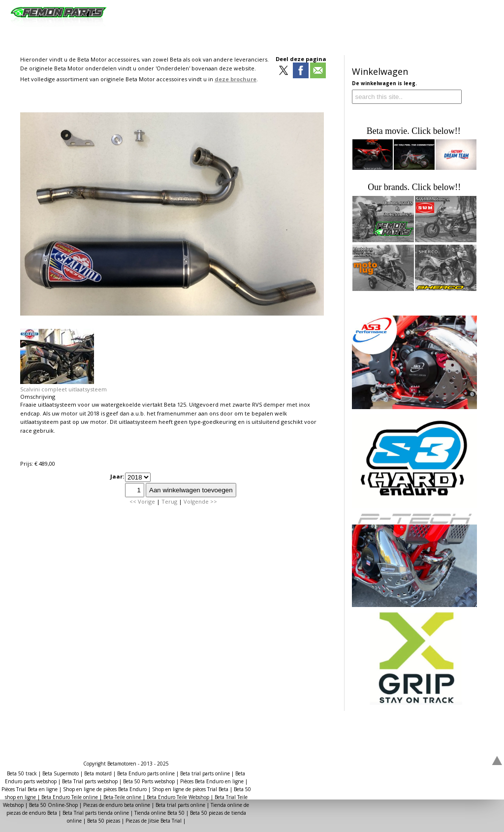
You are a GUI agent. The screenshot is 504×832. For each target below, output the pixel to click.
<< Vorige (142, 501)
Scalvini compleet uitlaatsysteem (63, 389)
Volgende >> (200, 501)
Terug (169, 501)
